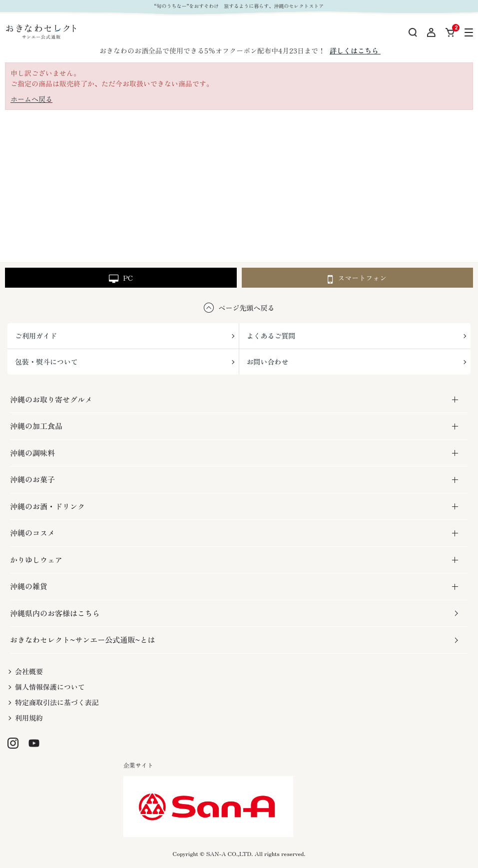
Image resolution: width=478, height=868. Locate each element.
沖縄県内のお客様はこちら (55, 613)
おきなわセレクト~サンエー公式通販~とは (82, 640)
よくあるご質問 (271, 336)
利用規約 (29, 718)
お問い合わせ (268, 362)
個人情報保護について (50, 687)
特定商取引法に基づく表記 (57, 702)
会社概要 (29, 671)
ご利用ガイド (36, 336)
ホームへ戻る (31, 99)
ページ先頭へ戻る (247, 308)
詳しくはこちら (355, 50)
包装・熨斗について (46, 362)
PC (121, 278)
